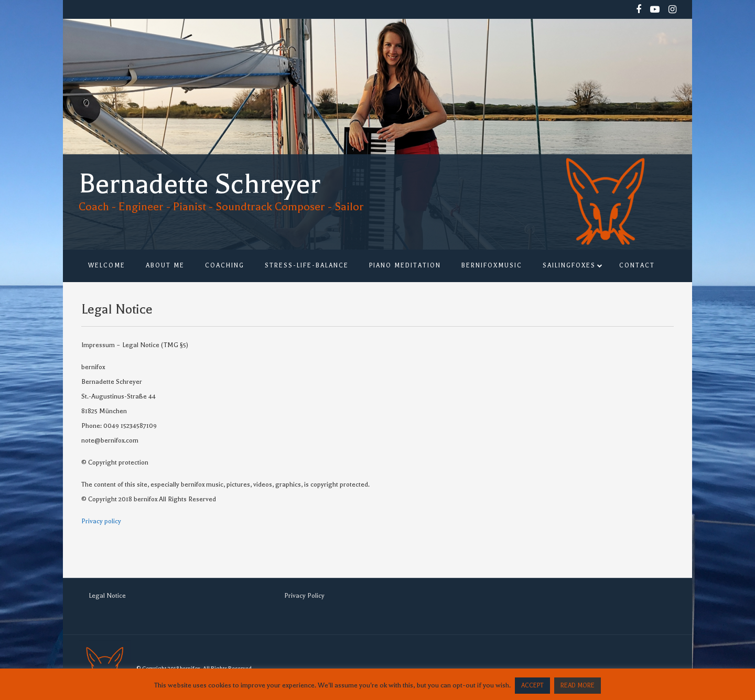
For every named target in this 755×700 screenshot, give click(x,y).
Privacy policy (101, 521)
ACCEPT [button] (532, 686)
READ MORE (578, 686)
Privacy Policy (304, 596)
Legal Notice (107, 596)
